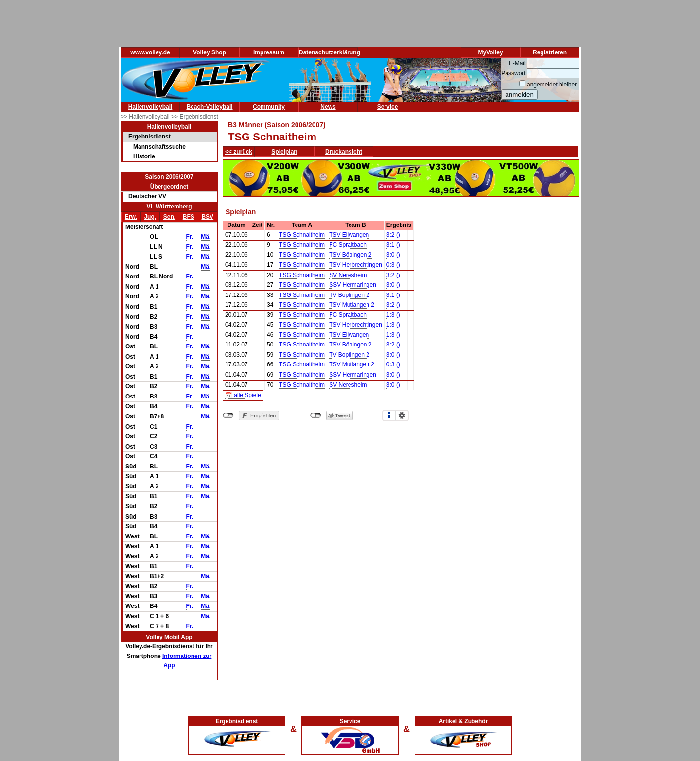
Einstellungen (402, 415)
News (328, 107)
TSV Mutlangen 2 (352, 305)
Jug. (150, 217)
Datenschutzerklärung (330, 52)
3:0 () (393, 255)
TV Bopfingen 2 (349, 295)
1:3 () (393, 315)
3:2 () (393, 235)
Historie (144, 156)
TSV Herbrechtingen (356, 265)
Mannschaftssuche (159, 147)
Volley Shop (210, 52)
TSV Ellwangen (349, 235)
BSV (207, 217)
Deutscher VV (147, 196)
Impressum (269, 52)
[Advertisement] (401, 458)
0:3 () (393, 265)
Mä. (206, 237)
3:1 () (393, 245)
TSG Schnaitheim (302, 235)
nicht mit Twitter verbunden (316, 415)
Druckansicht (344, 152)
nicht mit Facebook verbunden (228, 415)
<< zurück (239, 152)
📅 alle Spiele (243, 395)
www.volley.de (150, 52)
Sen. (169, 217)
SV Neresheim (348, 275)
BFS (189, 217)
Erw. (131, 217)
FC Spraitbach (348, 245)
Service (388, 107)
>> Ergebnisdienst (195, 117)
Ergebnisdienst (149, 137)
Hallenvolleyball (150, 107)
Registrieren (550, 52)
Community (269, 107)
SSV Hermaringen (353, 285)
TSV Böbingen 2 (350, 255)
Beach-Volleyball (209, 107)
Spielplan (284, 152)
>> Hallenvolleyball (146, 117)
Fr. (190, 237)
